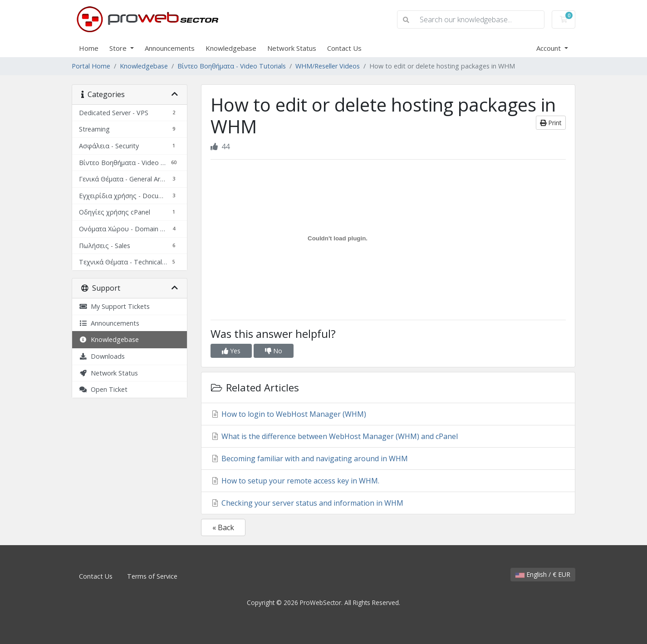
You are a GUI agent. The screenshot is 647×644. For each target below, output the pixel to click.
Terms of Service (152, 576)
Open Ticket (103, 389)
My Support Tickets (114, 306)
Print (551, 123)
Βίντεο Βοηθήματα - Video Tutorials (232, 66)
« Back (223, 527)
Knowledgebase (231, 48)
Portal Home (91, 66)
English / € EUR (543, 574)
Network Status (292, 48)
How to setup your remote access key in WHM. (295, 481)
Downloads (102, 356)
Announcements (170, 48)
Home (89, 48)
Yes (231, 351)
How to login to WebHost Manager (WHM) (288, 414)
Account (549, 48)
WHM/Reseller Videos (328, 66)
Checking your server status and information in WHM (307, 503)
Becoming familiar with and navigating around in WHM (309, 459)
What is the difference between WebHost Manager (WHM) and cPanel (334, 436)
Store (119, 48)
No (274, 351)
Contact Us (344, 48)
